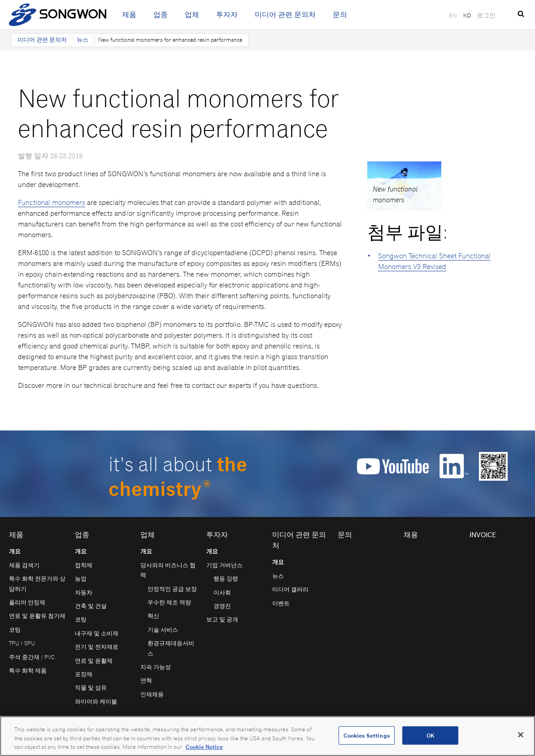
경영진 (222, 606)
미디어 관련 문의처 (285, 15)
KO (467, 15)
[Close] (521, 734)
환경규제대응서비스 (171, 648)
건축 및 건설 (91, 606)
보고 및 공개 (222, 619)
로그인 (486, 15)
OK (430, 735)
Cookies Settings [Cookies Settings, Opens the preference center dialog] (367, 735)
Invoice (483, 535)
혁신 (153, 616)
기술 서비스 (163, 630)
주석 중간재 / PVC (32, 657)
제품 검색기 (24, 565)
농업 (81, 579)
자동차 (84, 593)
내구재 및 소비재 (97, 633)
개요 (15, 551)
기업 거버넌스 (224, 565)
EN (453, 15)
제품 (129, 15)
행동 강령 (226, 579)
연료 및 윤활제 (94, 661)
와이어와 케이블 (96, 702)
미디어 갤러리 (290, 589)
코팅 (15, 630)
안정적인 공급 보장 (172, 589)
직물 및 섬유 (91, 688)
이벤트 (281, 603)
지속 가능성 (156, 667)
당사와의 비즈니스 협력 (168, 570)
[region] (267, 736)
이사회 (222, 593)
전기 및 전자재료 (97, 647)
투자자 (227, 15)
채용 (411, 535)
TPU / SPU (22, 643)
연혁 (146, 680)
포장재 (84, 674)
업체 (192, 15)
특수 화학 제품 (28, 671)
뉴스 (83, 40)
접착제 (84, 565)
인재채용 (152, 694)
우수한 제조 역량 (169, 602)
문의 (340, 15)
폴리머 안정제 (27, 602)
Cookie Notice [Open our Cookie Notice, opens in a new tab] (204, 747)
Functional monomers (52, 202)
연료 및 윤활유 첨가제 (37, 616)
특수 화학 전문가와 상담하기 (37, 584)
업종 (161, 15)
